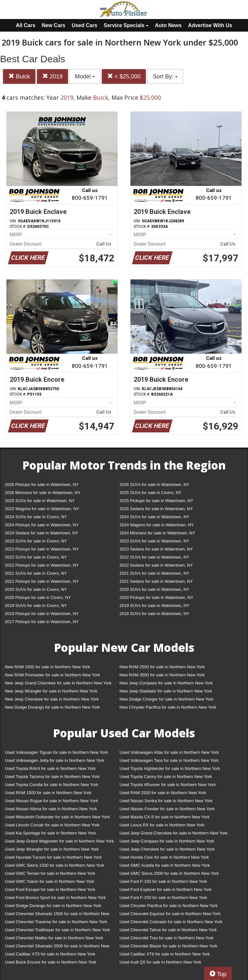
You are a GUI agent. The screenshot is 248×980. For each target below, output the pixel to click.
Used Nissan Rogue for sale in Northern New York (51, 801)
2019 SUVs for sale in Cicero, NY (36, 606)
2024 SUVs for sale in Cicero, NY (36, 517)
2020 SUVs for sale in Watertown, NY (154, 589)
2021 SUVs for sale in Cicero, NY (36, 573)
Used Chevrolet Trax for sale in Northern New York (166, 938)
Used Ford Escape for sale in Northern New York (50, 889)
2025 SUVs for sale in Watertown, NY (40, 501)
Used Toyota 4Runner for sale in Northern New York (168, 785)
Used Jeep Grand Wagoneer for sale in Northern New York (59, 841)
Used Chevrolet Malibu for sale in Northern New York (54, 938)
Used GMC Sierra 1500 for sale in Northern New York (55, 865)
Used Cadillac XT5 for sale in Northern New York (50, 954)
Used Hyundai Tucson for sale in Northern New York (53, 857)
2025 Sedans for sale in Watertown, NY (156, 509)
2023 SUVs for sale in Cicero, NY (36, 541)
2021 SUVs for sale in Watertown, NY (154, 573)
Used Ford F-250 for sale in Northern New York (163, 898)
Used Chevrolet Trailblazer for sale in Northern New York (57, 930)
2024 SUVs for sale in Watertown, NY (154, 517)
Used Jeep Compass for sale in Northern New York (167, 841)
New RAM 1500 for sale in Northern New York (47, 667)
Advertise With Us (210, 25)
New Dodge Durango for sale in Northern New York (52, 707)
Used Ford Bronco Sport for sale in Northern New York (55, 898)
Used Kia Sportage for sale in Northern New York (50, 833)
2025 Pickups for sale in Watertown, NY (156, 501)
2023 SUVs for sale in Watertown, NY (154, 541)
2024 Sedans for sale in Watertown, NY (41, 533)
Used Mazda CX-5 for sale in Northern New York (165, 817)
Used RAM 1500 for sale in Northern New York (48, 793)
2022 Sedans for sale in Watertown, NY (156, 565)
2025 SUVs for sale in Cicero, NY (150, 493)
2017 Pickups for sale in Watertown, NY (42, 622)
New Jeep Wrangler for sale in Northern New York (51, 691)
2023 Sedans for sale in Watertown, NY (156, 549)
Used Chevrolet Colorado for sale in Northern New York (171, 922)
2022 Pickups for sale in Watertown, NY (42, 565)
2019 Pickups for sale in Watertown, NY (42, 614)
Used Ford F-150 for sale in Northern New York (163, 881)
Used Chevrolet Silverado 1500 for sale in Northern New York (57, 915)
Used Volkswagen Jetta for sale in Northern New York (55, 760)
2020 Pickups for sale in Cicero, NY (38, 597)
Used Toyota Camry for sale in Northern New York (166, 777)
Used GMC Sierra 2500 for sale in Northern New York (169, 873)
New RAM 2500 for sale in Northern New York (162, 667)
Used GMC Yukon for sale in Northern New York (50, 881)
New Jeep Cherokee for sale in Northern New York (52, 699)
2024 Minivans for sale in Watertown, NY (157, 533)
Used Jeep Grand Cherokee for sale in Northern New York (174, 833)
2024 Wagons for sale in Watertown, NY (157, 525)
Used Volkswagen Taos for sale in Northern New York (169, 760)
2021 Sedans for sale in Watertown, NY (156, 581)
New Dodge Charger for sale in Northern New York (166, 699)
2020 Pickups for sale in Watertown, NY (156, 597)
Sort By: (165, 76)
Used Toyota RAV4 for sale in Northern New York (50, 768)
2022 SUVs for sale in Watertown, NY (154, 557)
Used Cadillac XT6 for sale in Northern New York (165, 954)
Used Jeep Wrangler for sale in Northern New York (52, 849)
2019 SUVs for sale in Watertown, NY (154, 606)
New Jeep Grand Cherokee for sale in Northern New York (58, 683)
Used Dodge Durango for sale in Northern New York (53, 906)
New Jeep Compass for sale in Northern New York (166, 683)
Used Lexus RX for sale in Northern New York (162, 825)
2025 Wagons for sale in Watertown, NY (42, 509)
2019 (52, 76)
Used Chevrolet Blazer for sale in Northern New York (168, 946)
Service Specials (126, 25)
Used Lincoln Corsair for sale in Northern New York (52, 825)
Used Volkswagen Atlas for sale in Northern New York (169, 752)
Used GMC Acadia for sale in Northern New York (165, 865)
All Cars (26, 25)
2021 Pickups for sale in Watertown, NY (42, 581)
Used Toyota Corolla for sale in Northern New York (52, 785)
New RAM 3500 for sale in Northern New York (162, 675)
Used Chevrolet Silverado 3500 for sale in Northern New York (57, 947)
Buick (19, 76)
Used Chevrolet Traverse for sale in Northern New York (56, 922)
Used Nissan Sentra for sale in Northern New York (166, 801)
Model (85, 76)
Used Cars (84, 25)
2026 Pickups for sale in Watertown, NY (42, 485)
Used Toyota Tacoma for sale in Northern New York (52, 777)
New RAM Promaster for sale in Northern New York (52, 675)
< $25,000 (124, 76)
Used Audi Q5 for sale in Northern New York (160, 962)
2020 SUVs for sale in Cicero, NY (36, 589)
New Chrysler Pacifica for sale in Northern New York (168, 707)
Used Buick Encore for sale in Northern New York (51, 962)
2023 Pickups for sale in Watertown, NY (42, 549)
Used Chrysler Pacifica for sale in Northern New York (169, 906)
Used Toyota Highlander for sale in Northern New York (170, 768)
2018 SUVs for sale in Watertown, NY (154, 614)
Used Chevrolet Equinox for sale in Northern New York (170, 914)
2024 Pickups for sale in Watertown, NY (42, 525)
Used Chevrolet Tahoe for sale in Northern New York (168, 930)
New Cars (53, 25)
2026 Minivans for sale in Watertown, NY (43, 493)
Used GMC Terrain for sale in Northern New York (50, 873)
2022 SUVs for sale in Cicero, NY (36, 557)
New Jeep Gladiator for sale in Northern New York (166, 691)
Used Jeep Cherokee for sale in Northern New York (167, 849)
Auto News (168, 25)
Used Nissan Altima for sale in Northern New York (51, 809)
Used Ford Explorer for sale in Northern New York (165, 889)
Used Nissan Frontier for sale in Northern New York (167, 809)
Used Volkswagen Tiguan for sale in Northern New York (56, 752)
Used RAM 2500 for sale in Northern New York (163, 793)
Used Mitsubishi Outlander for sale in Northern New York (57, 817)
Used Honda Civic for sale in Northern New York (164, 857)
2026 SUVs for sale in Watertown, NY (154, 485)
